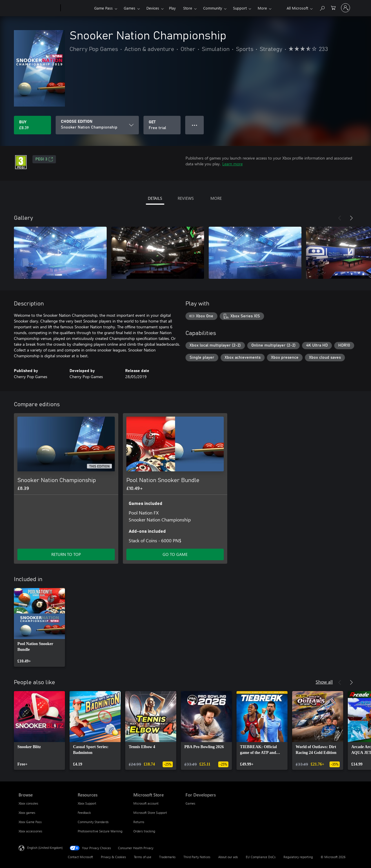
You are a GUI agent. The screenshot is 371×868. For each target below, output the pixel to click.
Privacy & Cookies (113, 857)
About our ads (228, 857)
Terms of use (143, 857)
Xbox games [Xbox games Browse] (27, 813)
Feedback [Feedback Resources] (84, 813)
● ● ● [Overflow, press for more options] (195, 125)
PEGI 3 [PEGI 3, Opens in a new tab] (44, 159)
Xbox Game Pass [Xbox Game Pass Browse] (30, 822)
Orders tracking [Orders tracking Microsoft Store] (144, 831)
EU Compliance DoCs (261, 857)
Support (240, 8)
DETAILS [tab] (155, 198)
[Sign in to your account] (345, 8)
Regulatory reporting (298, 857)
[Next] (351, 218)
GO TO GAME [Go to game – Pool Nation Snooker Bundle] (175, 554)
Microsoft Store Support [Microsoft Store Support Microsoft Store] (150, 813)
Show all (324, 682)
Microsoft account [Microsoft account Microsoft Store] (146, 803)
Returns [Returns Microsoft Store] (139, 822)
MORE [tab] (216, 198)
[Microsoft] (38, 8)
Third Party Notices (197, 857)
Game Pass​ (103, 8)
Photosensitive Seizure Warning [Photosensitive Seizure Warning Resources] (100, 831)
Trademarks (167, 857)
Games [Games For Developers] (190, 803)
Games (130, 8)
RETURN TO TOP (66, 554)
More (262, 8)
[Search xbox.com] (322, 7)
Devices (153, 8)
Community (213, 8)
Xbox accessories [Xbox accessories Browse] (30, 831)
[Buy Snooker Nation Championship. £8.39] (32, 125)
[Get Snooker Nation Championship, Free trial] (162, 125)
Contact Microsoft (80, 857)
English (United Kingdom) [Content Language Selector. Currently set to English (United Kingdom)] (45, 848)
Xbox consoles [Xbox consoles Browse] (28, 803)
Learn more (232, 164)
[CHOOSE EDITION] (97, 125)
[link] (39, 627)
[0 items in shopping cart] (333, 7)
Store (188, 8)
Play (172, 8)
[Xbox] (77, 8)
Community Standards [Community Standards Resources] (93, 822)
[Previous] (340, 218)
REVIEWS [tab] (186, 198)
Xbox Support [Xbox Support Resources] (87, 803)
